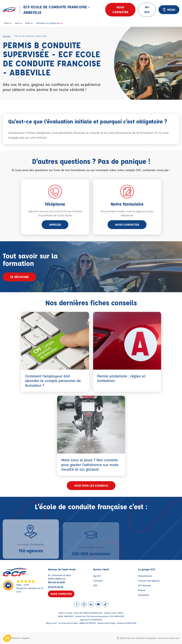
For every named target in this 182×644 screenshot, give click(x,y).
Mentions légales (20, 638)
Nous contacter (120, 10)
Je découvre (19, 277)
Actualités (144, 595)
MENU (169, 10)
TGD (95, 586)
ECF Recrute (145, 586)
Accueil (7, 36)
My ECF (97, 576)
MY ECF (147, 10)
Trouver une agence (149, 581)
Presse (142, 590)
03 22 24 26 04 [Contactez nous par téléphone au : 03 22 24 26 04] (56, 587)
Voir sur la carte (57, 582)
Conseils (98, 581)
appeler (55, 225)
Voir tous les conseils (91, 486)
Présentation (145, 576)
